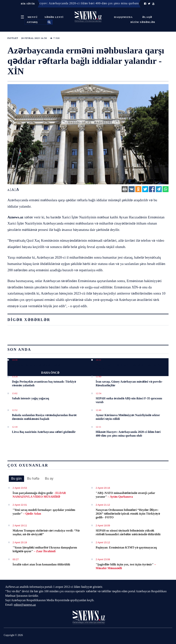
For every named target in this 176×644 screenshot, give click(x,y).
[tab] (16, 479)
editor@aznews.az (25, 605)
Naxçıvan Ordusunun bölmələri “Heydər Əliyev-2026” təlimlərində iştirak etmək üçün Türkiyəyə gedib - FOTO (128, 514)
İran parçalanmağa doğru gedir (39, 495)
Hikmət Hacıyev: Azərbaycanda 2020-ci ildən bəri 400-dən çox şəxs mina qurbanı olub (128, 434)
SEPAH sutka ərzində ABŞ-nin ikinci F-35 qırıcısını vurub (129, 400)
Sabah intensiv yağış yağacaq (31, 398)
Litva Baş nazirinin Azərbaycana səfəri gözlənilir (44, 432)
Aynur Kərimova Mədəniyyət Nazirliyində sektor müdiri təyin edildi (128, 417)
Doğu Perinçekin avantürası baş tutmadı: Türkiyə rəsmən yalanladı (44, 383)
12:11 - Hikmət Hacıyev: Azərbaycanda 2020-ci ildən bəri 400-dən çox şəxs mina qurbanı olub (81, 3)
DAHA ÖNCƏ (50, 373)
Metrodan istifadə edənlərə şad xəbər (37, 365)
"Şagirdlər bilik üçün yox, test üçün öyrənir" (126, 566)
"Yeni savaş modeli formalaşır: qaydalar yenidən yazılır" (44, 512)
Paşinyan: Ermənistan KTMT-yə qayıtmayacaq (126, 547)
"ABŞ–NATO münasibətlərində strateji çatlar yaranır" (125, 495)
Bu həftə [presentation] (33, 478)
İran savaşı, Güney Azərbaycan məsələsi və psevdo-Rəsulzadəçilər (129, 383)
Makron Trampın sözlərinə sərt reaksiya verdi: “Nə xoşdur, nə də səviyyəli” (46, 532)
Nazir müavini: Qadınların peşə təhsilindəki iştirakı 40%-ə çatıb (129, 367)
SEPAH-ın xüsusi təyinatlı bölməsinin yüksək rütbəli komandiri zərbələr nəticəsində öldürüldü (128, 532)
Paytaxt (13, 38)
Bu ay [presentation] (49, 478)
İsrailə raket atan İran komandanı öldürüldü (41, 564)
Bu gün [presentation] (16, 478)
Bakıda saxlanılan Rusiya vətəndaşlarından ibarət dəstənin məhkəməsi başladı (44, 417)
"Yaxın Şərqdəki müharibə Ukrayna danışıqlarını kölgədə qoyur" (45, 549)
